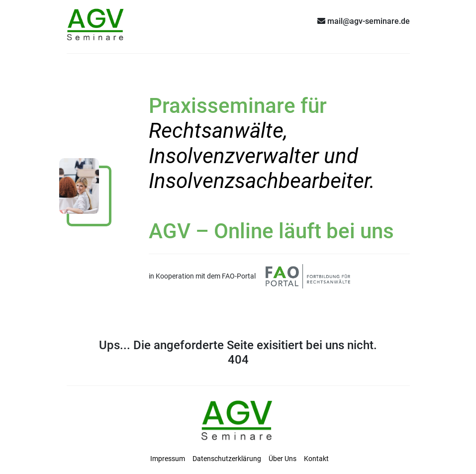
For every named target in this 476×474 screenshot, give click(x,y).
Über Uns (283, 459)
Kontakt (316, 459)
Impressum (168, 459)
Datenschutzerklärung (227, 459)
